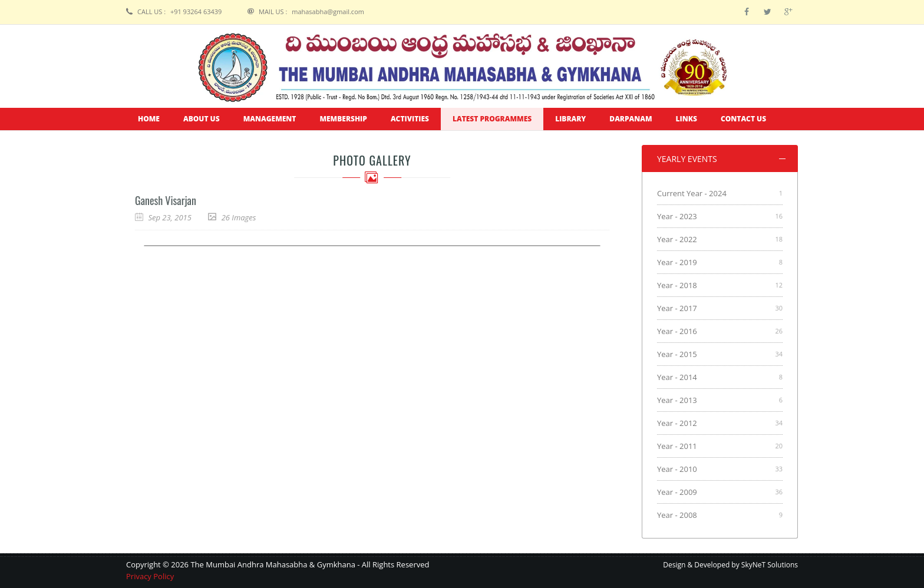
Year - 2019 (677, 262)
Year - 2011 (677, 446)
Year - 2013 (677, 400)
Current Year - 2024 (692, 193)
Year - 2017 (677, 308)
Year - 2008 (677, 515)
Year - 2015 (677, 354)
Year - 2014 (677, 377)
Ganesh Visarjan (166, 200)
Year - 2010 (677, 469)
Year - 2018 (677, 285)
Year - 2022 (677, 239)
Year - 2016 (677, 331)
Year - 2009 (677, 492)
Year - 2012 (677, 423)
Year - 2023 (677, 216)
